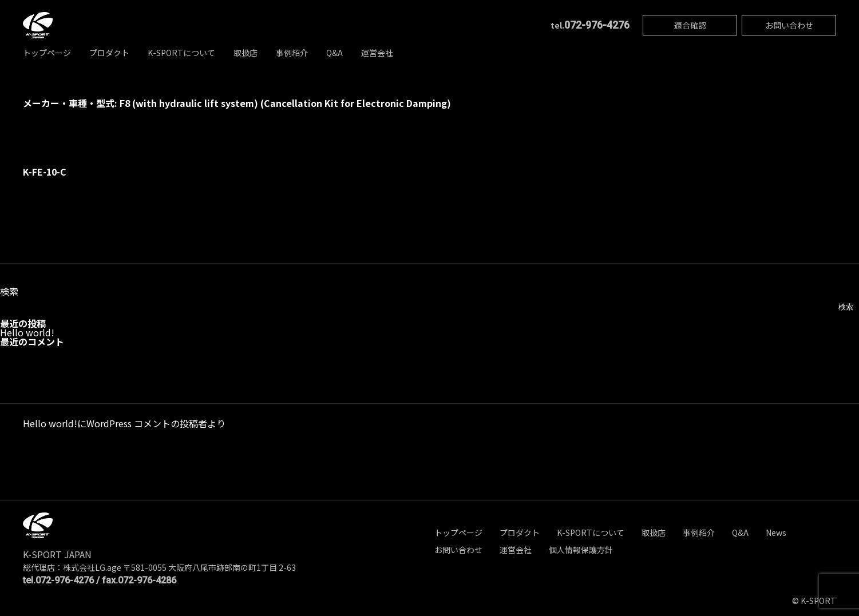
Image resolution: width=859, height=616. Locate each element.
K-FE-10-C (45, 172)
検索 (9, 291)
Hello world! (27, 332)
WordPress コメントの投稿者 (147, 423)
